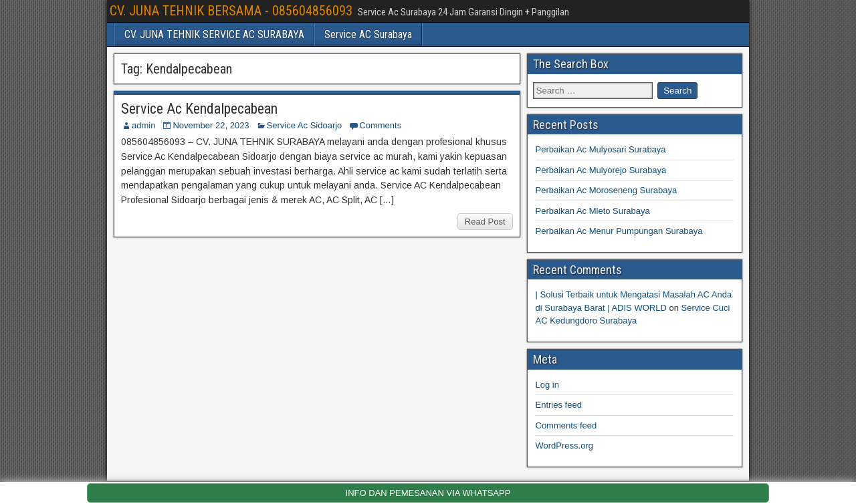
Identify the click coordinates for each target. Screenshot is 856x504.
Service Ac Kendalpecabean (199, 109)
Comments (380, 125)
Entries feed (559, 405)
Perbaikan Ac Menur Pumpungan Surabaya (619, 231)
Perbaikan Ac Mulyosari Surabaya (601, 149)
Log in (547, 385)
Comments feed (566, 425)
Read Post (485, 222)
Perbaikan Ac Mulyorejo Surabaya (601, 170)
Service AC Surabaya (368, 34)
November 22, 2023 (211, 125)
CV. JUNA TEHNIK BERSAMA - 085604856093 (231, 11)
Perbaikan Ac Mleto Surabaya (593, 211)
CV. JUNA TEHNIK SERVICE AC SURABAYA (214, 34)
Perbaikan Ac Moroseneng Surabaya (607, 190)
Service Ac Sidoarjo (305, 125)
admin (143, 125)
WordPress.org (564, 446)
